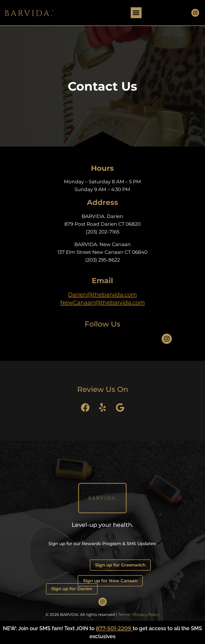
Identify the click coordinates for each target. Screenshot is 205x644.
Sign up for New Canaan (110, 581)
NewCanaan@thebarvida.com (102, 303)
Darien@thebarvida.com (102, 295)
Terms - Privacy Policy (139, 615)
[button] (136, 13)
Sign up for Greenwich (120, 565)
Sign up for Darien (72, 589)
